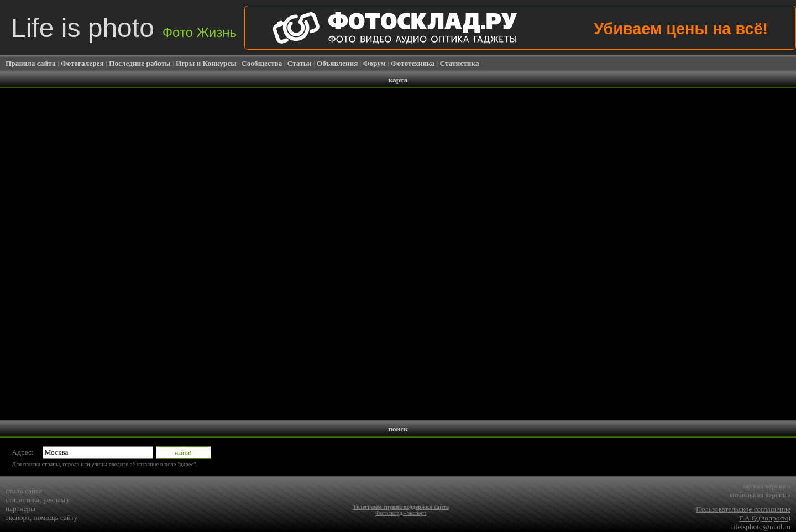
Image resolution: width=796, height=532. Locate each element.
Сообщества (262, 63)
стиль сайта (24, 491)
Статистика (460, 63)
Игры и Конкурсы (206, 63)
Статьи (300, 63)
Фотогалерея (82, 63)
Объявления (337, 63)
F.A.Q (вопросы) (765, 518)
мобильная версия (760, 495)
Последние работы (140, 63)
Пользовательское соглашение (743, 509)
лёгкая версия (767, 486)
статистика (23, 500)
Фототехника (413, 63)
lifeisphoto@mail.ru (761, 527)
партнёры (20, 509)
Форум (375, 63)
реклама (56, 500)
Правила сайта (31, 63)
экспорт (18, 517)
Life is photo (124, 28)
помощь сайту (56, 517)
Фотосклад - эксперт (401, 513)
